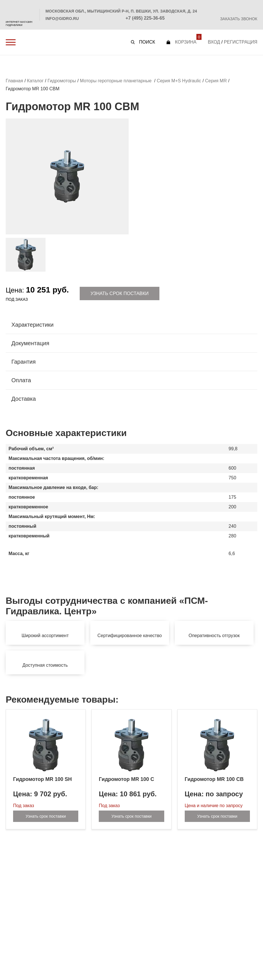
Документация (30, 344)
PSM (20, 10)
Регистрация (241, 42)
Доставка (24, 399)
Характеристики (32, 325)
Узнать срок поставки (120, 294)
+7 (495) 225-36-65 (145, 18)
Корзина (186, 42)
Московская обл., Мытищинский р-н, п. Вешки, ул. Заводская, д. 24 (121, 11)
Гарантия (23, 362)
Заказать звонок (239, 19)
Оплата (21, 381)
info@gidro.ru (62, 19)
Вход (214, 42)
